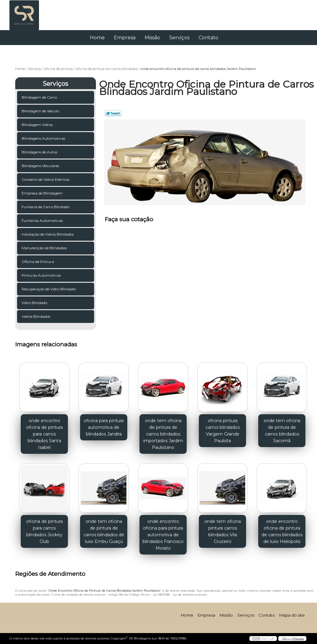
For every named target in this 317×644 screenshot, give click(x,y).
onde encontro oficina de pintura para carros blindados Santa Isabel (44, 434)
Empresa (125, 38)
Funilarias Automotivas (43, 220)
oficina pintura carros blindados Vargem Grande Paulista (223, 431)
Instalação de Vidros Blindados (48, 234)
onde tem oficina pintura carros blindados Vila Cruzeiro (223, 531)
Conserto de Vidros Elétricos (46, 179)
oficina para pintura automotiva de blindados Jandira (104, 427)
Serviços (179, 38)
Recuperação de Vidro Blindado (49, 289)
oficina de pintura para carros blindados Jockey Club (44, 531)
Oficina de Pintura (38, 262)
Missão (152, 38)
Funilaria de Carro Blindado (46, 207)
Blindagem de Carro (40, 97)
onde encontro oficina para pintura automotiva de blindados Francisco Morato (163, 535)
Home (97, 38)
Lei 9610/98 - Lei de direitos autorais (180, 595)
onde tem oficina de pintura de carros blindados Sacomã (282, 431)
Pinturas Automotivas (42, 275)
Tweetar (113, 113)
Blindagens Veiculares (41, 166)
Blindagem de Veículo (41, 111)
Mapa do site (292, 615)
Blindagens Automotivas (44, 138)
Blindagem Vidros (38, 125)
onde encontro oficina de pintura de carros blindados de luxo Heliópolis (282, 531)
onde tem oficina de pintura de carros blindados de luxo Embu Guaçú (104, 531)
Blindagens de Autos (40, 152)
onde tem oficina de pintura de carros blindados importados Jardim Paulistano (163, 434)
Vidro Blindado (35, 303)
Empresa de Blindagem (43, 193)
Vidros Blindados (36, 316)
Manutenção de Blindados (45, 248)
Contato (208, 38)
